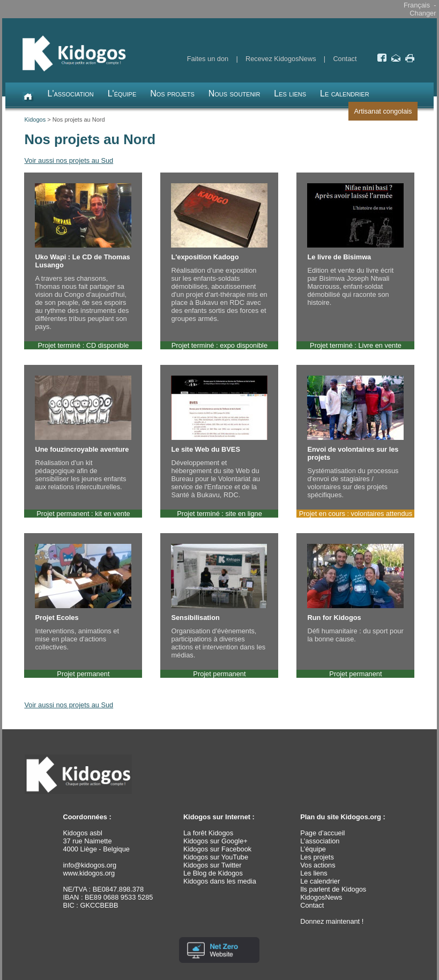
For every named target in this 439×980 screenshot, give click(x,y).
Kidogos (35, 119)
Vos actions (318, 865)
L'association (70, 93)
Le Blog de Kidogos (213, 873)
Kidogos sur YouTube (216, 857)
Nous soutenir (235, 93)
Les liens (290, 93)
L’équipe (313, 849)
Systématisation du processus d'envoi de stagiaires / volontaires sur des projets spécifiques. (355, 437)
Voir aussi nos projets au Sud (69, 160)
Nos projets (172, 93)
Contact (345, 59)
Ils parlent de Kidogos (333, 889)
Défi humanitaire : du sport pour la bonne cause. (355, 593)
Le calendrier (345, 93)
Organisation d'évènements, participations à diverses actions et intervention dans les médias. (219, 601)
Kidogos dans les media (220, 881)
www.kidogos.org (89, 873)
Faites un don (208, 59)
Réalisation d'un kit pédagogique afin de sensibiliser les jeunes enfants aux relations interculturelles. (83, 433)
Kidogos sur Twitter (213, 865)
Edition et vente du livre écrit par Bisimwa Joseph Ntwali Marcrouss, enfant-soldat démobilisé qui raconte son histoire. (355, 245)
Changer (423, 13)
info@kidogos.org (90, 865)
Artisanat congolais (383, 111)
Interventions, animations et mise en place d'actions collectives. (83, 597)
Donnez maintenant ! (332, 921)
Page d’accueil (322, 833)
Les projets (317, 857)
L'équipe (122, 93)
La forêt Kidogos (208, 833)
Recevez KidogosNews (281, 59)
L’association (320, 841)
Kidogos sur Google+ (215, 841)
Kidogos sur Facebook (217, 849)
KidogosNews (321, 897)
